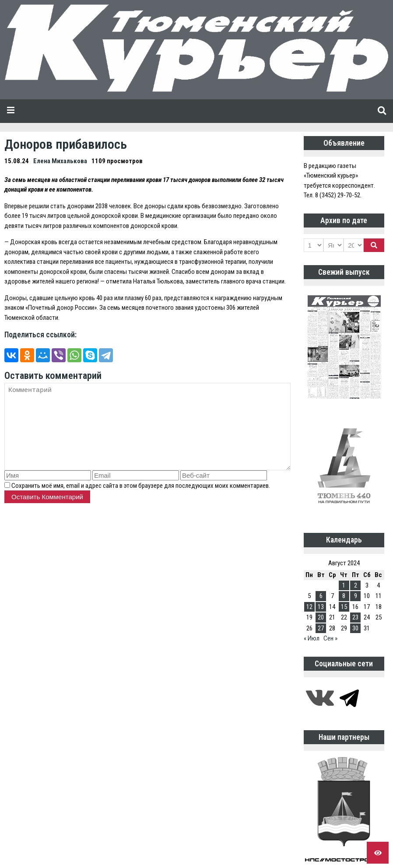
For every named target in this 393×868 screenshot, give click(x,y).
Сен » (330, 638)
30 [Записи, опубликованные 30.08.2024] (355, 628)
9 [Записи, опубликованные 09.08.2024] (356, 596)
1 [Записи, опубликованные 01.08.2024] (344, 585)
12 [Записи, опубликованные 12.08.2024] (309, 607)
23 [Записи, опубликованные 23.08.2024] (355, 617)
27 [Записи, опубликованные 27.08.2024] (321, 628)
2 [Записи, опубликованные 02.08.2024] (356, 585)
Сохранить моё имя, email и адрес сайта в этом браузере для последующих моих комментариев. (141, 486)
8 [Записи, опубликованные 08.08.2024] (344, 596)
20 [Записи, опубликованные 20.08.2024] (321, 617)
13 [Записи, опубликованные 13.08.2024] (321, 607)
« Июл (312, 638)
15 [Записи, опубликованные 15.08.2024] (344, 607)
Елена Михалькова (60, 161)
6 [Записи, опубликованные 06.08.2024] (321, 596)
